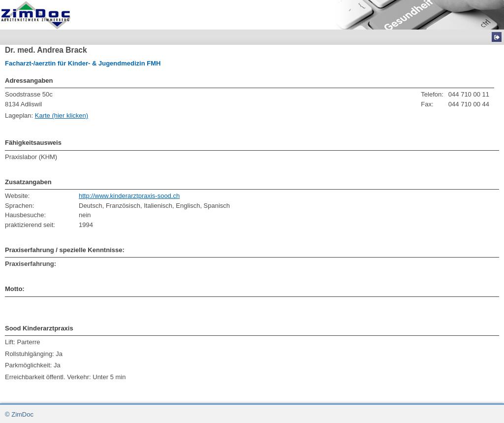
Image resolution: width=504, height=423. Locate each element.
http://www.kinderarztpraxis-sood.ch (129, 196)
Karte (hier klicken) (62, 115)
